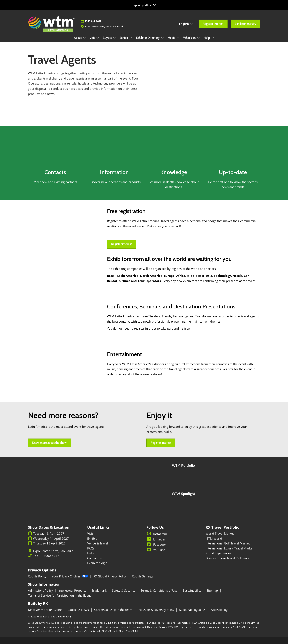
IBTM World (214, 538)
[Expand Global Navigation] (144, 5)
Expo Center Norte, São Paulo (53, 551)
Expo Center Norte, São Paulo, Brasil (104, 26)
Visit (92, 38)
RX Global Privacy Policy (110, 576)
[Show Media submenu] (178, 38)
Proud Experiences (218, 553)
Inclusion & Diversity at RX (156, 610)
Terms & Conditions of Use (159, 590)
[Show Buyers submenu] (114, 38)
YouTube (156, 550)
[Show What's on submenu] (198, 38)
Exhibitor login (97, 563)
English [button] (186, 24)
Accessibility (219, 610)
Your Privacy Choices (70, 576)
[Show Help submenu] (213, 38)
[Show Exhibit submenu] (131, 38)
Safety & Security (124, 590)
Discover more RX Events (46, 610)
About (78, 38)
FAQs (91, 548)
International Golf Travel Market (228, 543)
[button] (213, 24)
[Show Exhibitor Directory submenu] (162, 38)
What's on (190, 38)
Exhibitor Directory (148, 38)
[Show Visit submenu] (98, 38)
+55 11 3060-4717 (46, 556)
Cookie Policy (38, 576)
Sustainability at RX (193, 610)
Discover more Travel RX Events (227, 558)
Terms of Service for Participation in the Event (59, 595)
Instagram (157, 534)
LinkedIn (156, 539)
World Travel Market (220, 533)
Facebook (156, 544)
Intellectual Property (73, 590)
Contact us (94, 558)
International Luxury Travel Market (229, 548)
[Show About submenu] (84, 38)
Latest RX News (79, 610)
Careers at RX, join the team (114, 610)
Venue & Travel (98, 543)
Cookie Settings (142, 576)
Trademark (99, 590)
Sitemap (213, 590)
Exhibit (124, 38)
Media (172, 38)
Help (207, 38)
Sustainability (192, 590)
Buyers (107, 38)
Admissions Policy (41, 590)
